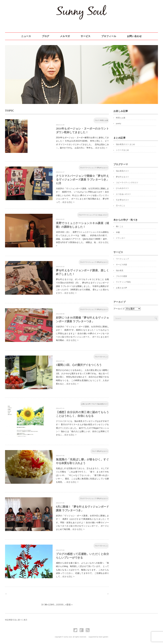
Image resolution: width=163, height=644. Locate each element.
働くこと (120, 226)
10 (57, 605)
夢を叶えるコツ (103, 168)
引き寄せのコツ (122, 200)
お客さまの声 (86, 404)
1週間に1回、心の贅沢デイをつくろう (79, 365)
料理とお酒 (104, 120)
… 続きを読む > (100, 148)
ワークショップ (91, 168)
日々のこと (104, 357)
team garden (104, 637)
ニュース (26, 36)
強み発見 (120, 270)
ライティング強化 (123, 282)
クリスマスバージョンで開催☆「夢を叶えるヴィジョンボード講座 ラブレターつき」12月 (82, 180)
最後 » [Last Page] (69, 605)
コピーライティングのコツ (127, 182)
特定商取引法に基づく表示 (16, 620)
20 (60, 605)
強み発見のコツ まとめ (125, 144)
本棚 (118, 232)
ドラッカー (121, 238)
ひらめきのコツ (122, 188)
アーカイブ (119, 309)
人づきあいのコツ (102, 215)
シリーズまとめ (122, 150)
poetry (119, 123)
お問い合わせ (134, 36)
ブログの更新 (121, 276)
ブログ (46, 36)
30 (62, 605)
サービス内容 (121, 265)
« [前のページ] (47, 605)
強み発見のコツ (103, 404)
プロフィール (109, 36)
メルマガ (65, 36)
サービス (86, 36)
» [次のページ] (66, 605)
